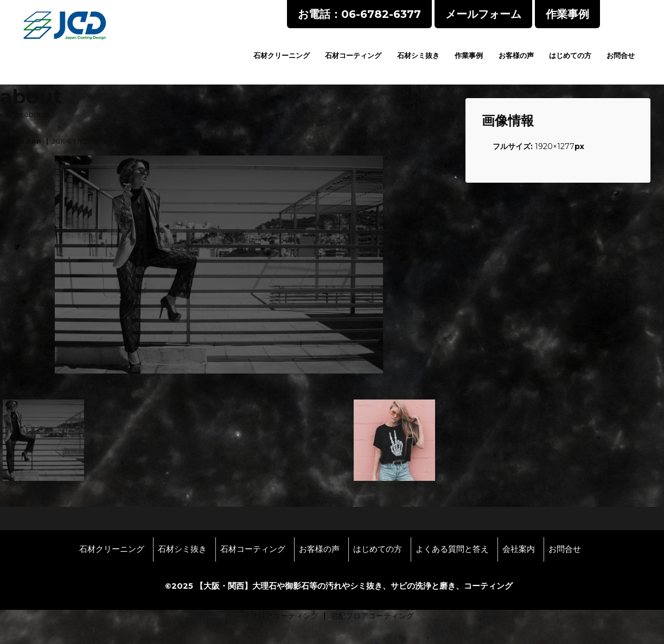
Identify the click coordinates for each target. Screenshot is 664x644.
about (36, 114)
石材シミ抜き (418, 55)
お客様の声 (516, 55)
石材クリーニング (282, 55)
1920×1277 (555, 146)
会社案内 (519, 549)
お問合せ (621, 55)
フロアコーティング (284, 616)
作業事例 (469, 55)
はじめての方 (570, 55)
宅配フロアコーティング (372, 616)
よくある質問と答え (452, 549)
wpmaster (133, 141)
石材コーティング (353, 55)
